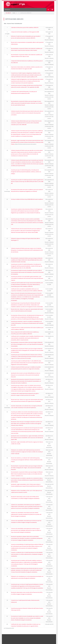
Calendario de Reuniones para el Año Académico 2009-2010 (25, 27)
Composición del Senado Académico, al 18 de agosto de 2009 (25, 32)
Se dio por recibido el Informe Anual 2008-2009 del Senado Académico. (27, 199)
